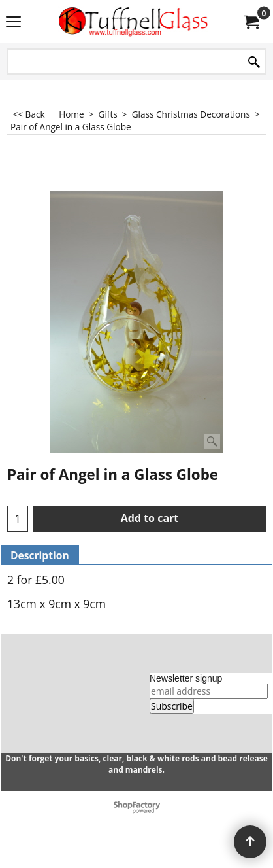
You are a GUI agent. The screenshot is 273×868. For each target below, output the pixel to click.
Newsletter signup (186, 678)
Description (40, 555)
